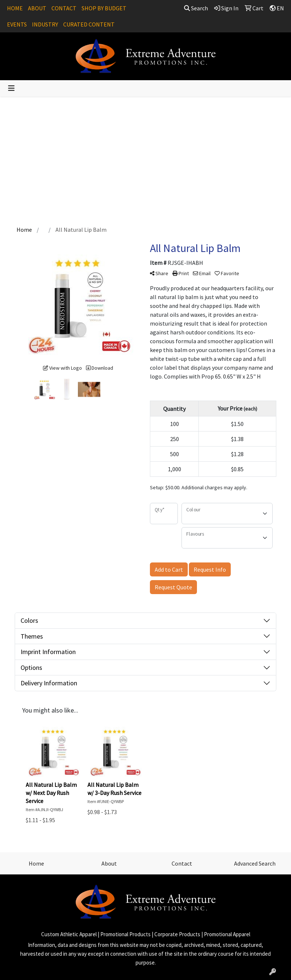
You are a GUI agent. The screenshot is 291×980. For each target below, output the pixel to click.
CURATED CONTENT (89, 24)
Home (36, 863)
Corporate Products (177, 934)
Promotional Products (125, 934)
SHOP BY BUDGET (104, 8)
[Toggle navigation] (11, 88)
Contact (182, 863)
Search (196, 8)
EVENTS (17, 24)
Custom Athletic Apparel (69, 934)
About (109, 863)
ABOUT (37, 8)
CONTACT (64, 8)
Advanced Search (255, 863)
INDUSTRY (45, 24)
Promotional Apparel (227, 934)
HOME (15, 8)
